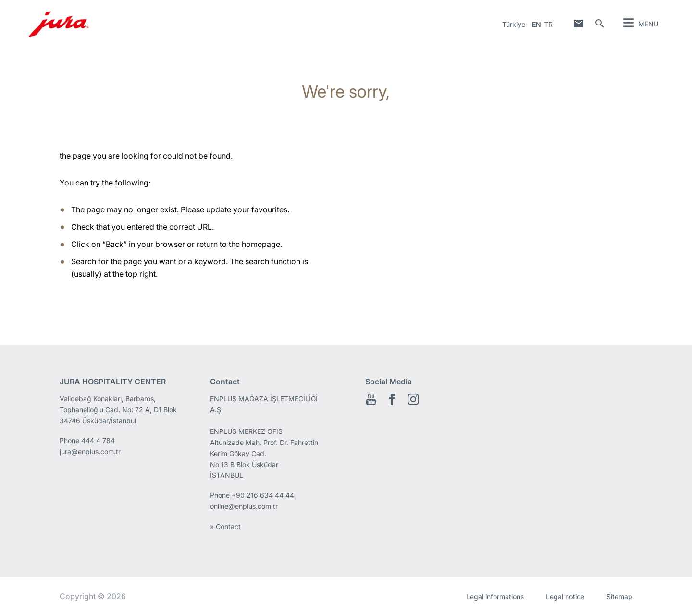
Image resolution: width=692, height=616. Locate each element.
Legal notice (565, 597)
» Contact (225, 526)
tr (548, 24)
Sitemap (619, 597)
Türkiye (514, 24)
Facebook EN (392, 399)
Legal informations (495, 597)
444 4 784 (98, 440)
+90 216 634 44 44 (264, 495)
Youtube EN (371, 399)
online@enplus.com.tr (244, 506)
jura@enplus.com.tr (90, 451)
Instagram (413, 399)
